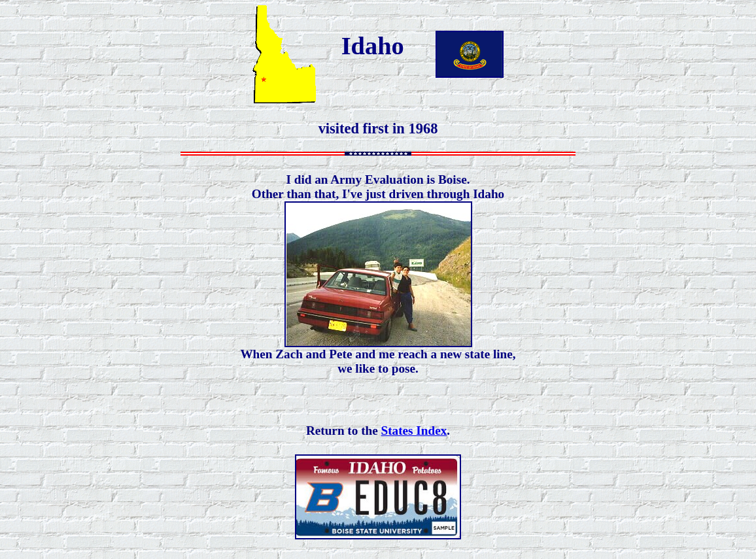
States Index (414, 431)
